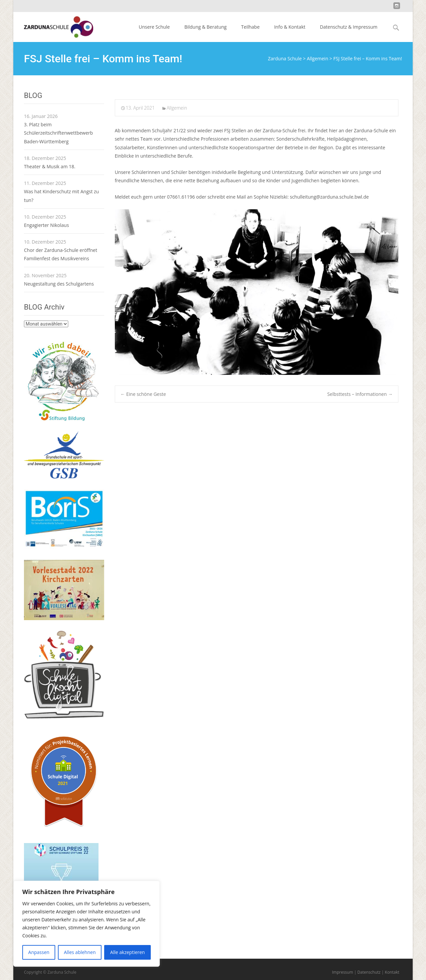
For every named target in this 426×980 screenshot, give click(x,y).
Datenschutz (369, 972)
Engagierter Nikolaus (46, 225)
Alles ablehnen (80, 952)
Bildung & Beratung (206, 27)
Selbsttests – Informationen (360, 394)
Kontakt (392, 972)
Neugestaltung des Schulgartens (59, 284)
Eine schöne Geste (143, 394)
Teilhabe (250, 27)
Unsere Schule (154, 27)
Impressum (342, 972)
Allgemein (177, 108)
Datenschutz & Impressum (349, 27)
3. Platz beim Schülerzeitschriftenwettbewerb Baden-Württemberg (58, 133)
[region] (87, 924)
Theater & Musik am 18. (50, 166)
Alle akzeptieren (127, 952)
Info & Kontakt (290, 27)
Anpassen (39, 952)
